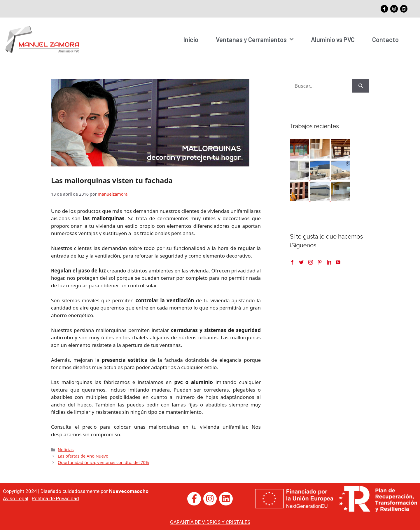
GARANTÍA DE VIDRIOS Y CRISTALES (210, 522)
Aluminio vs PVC (333, 39)
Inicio (191, 39)
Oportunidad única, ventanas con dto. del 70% (103, 462)
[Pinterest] (320, 262)
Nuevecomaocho (129, 491)
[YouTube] (338, 262)
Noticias (66, 449)
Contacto (385, 39)
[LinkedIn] (329, 262)
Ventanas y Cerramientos (255, 39)
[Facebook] (292, 262)
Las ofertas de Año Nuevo (83, 456)
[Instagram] (311, 262)
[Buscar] (361, 86)
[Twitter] (301, 262)
